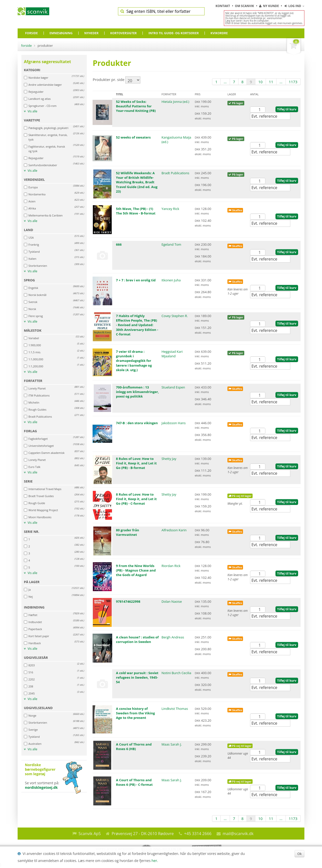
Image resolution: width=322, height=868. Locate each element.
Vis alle (31, 111)
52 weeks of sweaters (133, 137)
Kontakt (223, 6)
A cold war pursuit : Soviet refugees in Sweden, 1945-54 (137, 677)
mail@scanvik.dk (238, 834)
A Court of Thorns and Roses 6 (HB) (134, 747)
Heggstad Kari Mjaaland (172, 354)
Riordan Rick (171, 566)
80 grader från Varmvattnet (128, 532)
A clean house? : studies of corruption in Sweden (137, 639)
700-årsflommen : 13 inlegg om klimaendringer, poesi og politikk (137, 392)
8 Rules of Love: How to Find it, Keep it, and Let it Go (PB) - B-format (136, 463)
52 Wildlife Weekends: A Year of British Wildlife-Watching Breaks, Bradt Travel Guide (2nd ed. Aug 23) (137, 182)
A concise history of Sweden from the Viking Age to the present (135, 713)
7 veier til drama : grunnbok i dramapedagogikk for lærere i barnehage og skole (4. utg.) (134, 361)
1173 (293, 82)
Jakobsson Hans (174, 423)
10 (260, 82)
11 (271, 82)
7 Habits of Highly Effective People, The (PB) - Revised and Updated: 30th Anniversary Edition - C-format (137, 325)
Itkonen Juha (171, 280)
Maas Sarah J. (172, 744)
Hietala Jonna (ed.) (175, 102)
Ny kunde (269, 6)
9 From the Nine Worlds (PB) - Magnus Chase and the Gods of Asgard (136, 570)
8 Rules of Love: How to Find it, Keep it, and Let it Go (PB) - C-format (136, 499)
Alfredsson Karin (174, 530)
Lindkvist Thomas (175, 709)
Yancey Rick (170, 209)
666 (119, 244)
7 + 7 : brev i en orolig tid (136, 280)
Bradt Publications (175, 173)
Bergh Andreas (173, 637)
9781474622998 (128, 601)
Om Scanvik (245, 6)
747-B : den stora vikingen (137, 423)
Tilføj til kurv (287, 109)
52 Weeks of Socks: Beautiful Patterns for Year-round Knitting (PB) (136, 106)
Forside (26, 46)
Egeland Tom (171, 244)
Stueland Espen (173, 387)
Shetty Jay (169, 459)
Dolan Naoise (172, 601)
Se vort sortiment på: (54, 776)
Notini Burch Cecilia (176, 673)
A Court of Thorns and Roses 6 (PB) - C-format (134, 782)
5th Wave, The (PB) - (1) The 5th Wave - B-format (136, 211)
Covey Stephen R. (175, 316)
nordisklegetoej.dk (41, 787)
